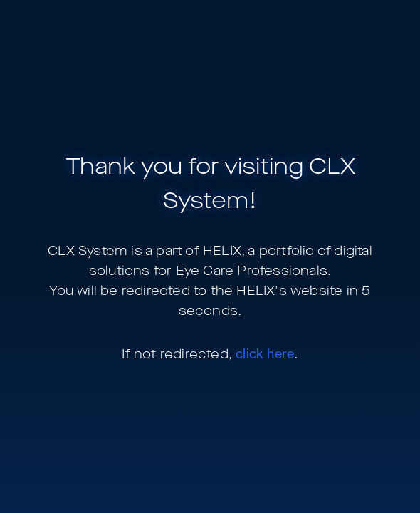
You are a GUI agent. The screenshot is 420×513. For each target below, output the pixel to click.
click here (265, 353)
